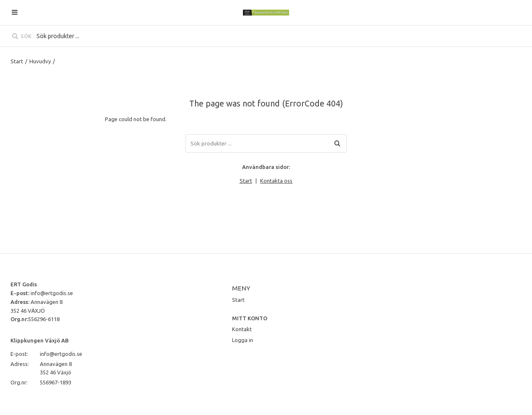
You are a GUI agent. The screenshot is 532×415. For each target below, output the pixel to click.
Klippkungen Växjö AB (40, 340)
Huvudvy (40, 61)
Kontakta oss (276, 181)
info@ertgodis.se (52, 293)
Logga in (243, 340)
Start (17, 61)
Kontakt (242, 329)
